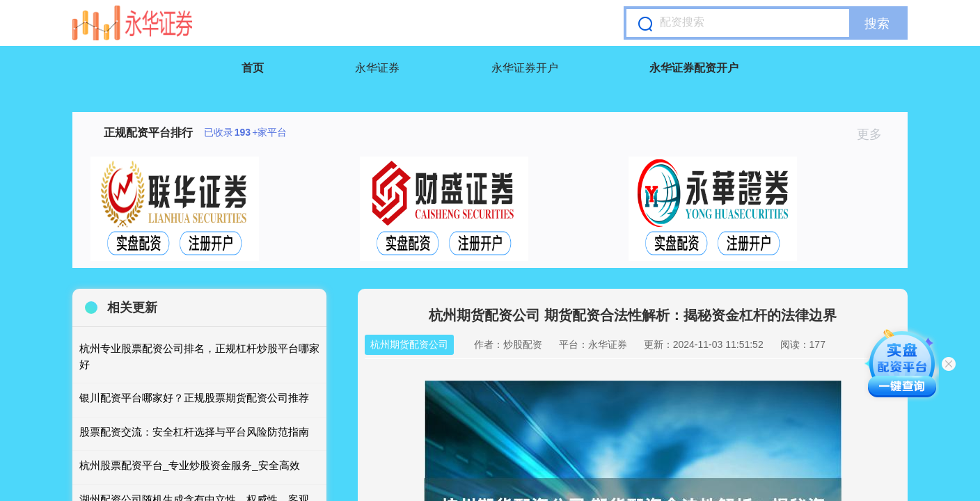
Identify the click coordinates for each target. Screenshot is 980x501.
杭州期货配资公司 (409, 344)
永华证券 (377, 68)
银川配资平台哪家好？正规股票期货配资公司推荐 (194, 398)
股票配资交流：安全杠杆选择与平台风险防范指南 (194, 432)
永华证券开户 (525, 68)
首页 (253, 68)
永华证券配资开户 (694, 68)
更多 (875, 134)
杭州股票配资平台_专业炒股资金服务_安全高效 (190, 465)
